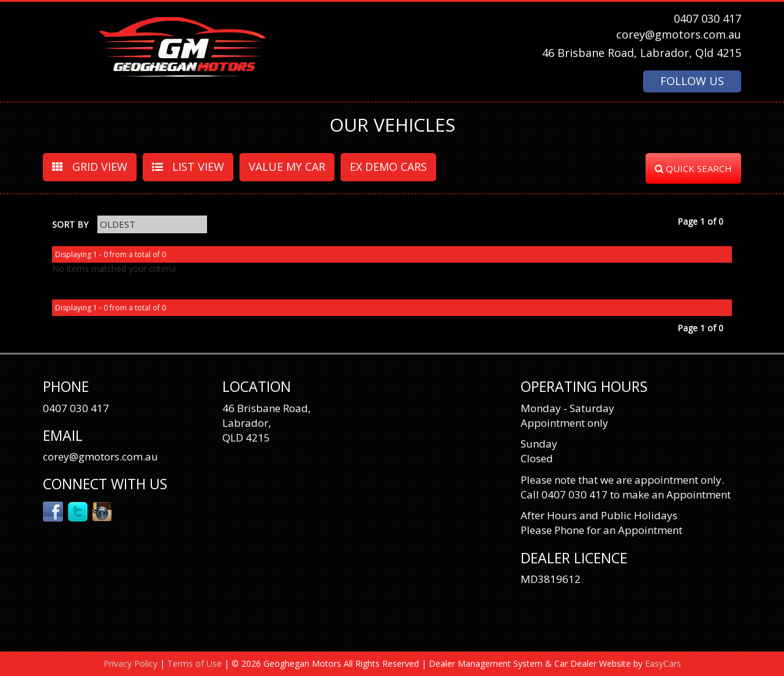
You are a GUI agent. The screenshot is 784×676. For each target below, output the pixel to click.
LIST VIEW (188, 167)
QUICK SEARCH (693, 168)
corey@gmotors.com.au (679, 34)
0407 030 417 (707, 18)
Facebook (54, 511)
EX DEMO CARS (388, 167)
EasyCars (663, 663)
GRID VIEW (90, 167)
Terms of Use (196, 663)
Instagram (103, 511)
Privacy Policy (132, 663)
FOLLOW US (692, 81)
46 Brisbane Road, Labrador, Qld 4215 (642, 53)
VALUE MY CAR (287, 167)
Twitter (78, 511)
